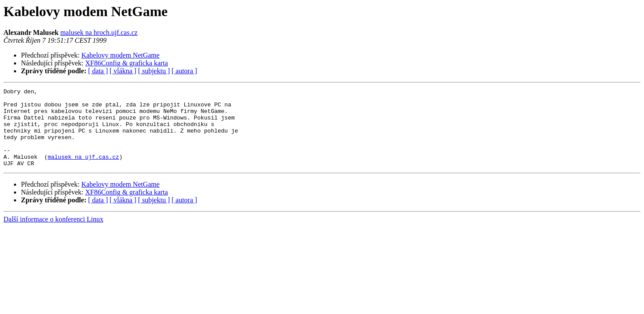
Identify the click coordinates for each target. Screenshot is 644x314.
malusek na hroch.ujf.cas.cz (99, 32)
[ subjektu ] (154, 71)
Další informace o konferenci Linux (53, 235)
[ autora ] (185, 71)
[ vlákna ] (123, 71)
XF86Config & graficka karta (127, 63)
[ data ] (98, 71)
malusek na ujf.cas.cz (83, 171)
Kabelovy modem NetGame (121, 55)
